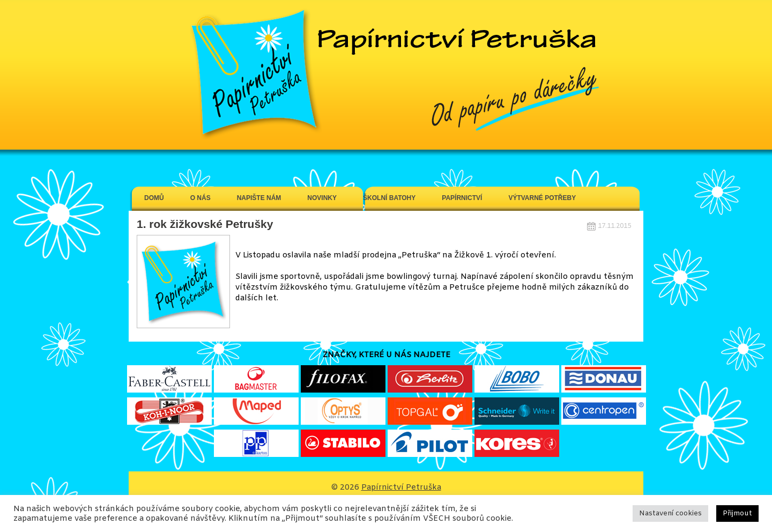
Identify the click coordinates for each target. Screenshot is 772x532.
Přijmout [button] (737, 513)
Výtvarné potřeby (542, 198)
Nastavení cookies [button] (670, 513)
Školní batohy (389, 198)
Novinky (322, 198)
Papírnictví (462, 198)
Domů (154, 198)
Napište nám (259, 198)
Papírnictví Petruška (401, 487)
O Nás (201, 198)
